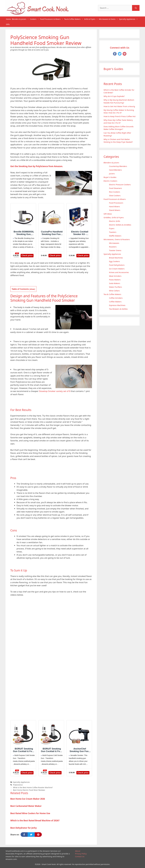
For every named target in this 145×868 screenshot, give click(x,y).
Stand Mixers (115, 210)
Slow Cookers (115, 195)
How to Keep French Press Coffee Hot (120, 116)
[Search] (136, 8)
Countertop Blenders (118, 166)
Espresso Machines (117, 305)
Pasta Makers (115, 280)
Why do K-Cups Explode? (114, 96)
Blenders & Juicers (21, 19)
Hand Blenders (115, 170)
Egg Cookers (114, 261)
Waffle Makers (115, 236)
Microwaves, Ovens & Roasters (117, 239)
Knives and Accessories (119, 272)
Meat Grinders (115, 276)
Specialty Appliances (129, 19)
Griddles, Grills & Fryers (114, 217)
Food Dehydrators (117, 265)
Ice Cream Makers (117, 269)
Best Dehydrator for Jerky (24, 828)
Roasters (113, 247)
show (32, 289)
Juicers (112, 174)
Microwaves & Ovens (109, 19)
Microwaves (114, 243)
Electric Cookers (110, 181)
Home (8, 19)
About (78, 851)
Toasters (113, 232)
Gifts (8, 24)
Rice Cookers (115, 192)
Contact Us (80, 856)
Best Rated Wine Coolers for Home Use (30, 813)
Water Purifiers (115, 287)
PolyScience (18, 785)
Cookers (35, 19)
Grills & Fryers (91, 19)
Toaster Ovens (115, 250)
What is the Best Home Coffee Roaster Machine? (33, 787)
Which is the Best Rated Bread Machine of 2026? (35, 821)
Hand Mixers (114, 206)
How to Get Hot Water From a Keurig (119, 106)
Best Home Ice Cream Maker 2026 (28, 799)
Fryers (112, 228)
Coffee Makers (115, 302)
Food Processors (116, 203)
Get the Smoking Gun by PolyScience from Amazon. (37, 166)
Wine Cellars (114, 291)
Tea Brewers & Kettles (118, 309)
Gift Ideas (108, 214)
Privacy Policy (81, 854)
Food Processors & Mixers (52, 19)
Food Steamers (115, 188)
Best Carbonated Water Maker (26, 806)
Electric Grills (115, 221)
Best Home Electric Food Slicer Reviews (29, 790)
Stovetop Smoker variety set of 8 (55, 391)
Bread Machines (116, 258)
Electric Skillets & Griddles (120, 225)
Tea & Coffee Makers (74, 19)
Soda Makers (115, 283)
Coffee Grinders (116, 298)
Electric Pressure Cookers (120, 185)
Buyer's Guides (110, 177)
